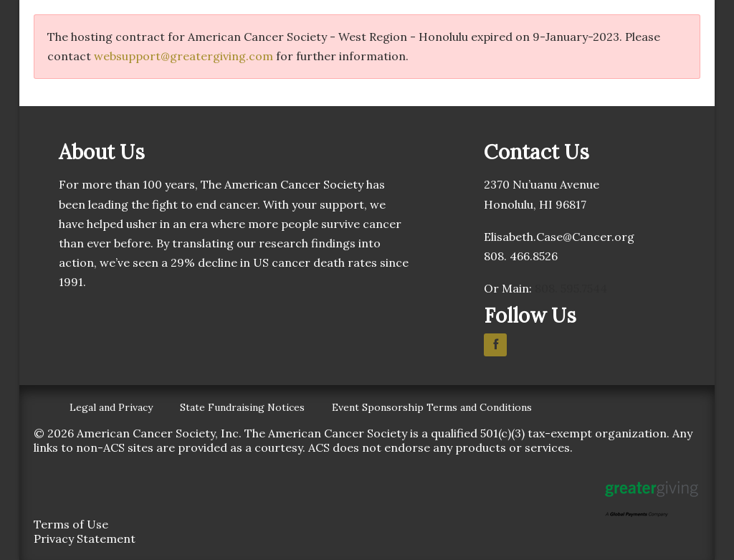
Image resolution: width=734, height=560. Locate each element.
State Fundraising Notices (242, 407)
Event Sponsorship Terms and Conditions (432, 407)
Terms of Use (71, 524)
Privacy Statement (85, 538)
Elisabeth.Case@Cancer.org (559, 237)
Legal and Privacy (111, 407)
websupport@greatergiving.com (183, 56)
